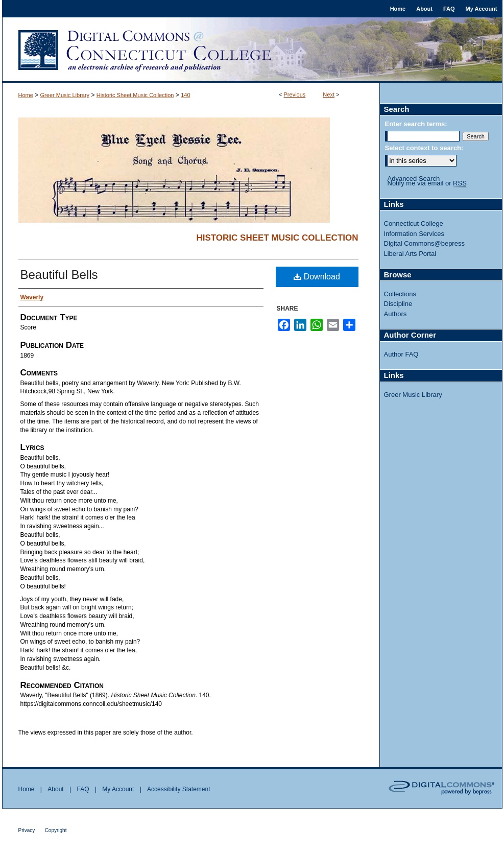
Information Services (414, 234)
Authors (395, 314)
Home (26, 95)
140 (185, 95)
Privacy (27, 830)
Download (317, 277)
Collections (400, 294)
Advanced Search (414, 179)
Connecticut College (414, 223)
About (55, 789)
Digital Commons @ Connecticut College (252, 50)
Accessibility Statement (178, 789)
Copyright (56, 830)
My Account (118, 789)
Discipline (398, 304)
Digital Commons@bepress (424, 243)
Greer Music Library (65, 95)
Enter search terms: (416, 124)
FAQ (83, 789)
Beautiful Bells (59, 275)
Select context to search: (424, 148)
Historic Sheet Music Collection (135, 95)
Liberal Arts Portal (410, 254)
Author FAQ (401, 354)
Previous (295, 94)
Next (329, 94)
